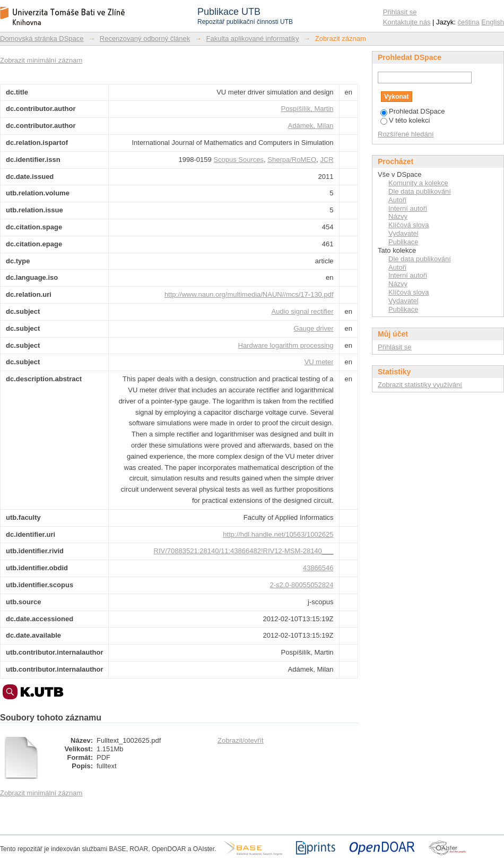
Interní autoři (408, 208)
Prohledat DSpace (413, 111)
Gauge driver (313, 328)
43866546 (318, 568)
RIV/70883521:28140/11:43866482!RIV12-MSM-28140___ (244, 551)
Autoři (397, 200)
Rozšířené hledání (406, 134)
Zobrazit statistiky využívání (420, 385)
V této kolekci (405, 120)
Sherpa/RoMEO (292, 160)
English (493, 22)
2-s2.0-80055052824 (302, 585)
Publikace (403, 242)
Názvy (398, 216)
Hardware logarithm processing (286, 345)
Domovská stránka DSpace (42, 38)
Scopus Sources (238, 160)
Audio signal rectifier (302, 311)
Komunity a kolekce (418, 183)
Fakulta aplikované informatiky (253, 38)
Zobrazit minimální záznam (41, 60)
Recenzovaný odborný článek (145, 38)
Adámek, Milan (311, 126)
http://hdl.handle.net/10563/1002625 (278, 534)
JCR (327, 160)
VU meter (319, 362)
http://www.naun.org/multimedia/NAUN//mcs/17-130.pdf (249, 294)
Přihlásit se (400, 12)
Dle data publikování (420, 191)
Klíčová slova (409, 225)
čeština (469, 22)
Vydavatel (403, 233)
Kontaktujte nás (407, 22)
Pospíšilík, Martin (307, 109)
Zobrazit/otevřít (241, 740)
